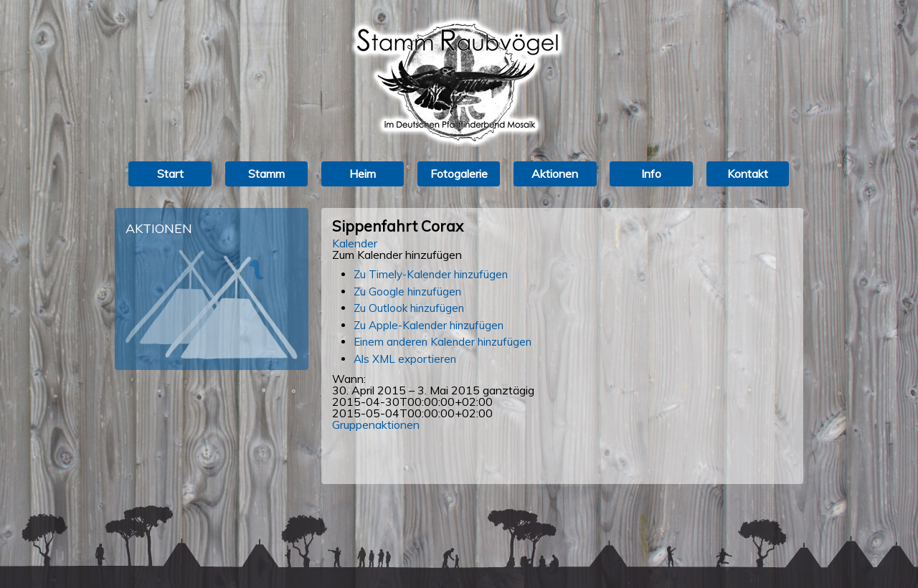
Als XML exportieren (405, 359)
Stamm (266, 174)
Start (170, 174)
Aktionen (555, 174)
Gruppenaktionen (376, 425)
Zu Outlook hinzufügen (409, 308)
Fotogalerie (459, 174)
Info (651, 174)
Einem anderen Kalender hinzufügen (443, 342)
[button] (397, 255)
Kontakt (748, 174)
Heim (363, 174)
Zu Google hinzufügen (407, 291)
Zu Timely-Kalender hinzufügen (431, 274)
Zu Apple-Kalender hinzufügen (429, 325)
